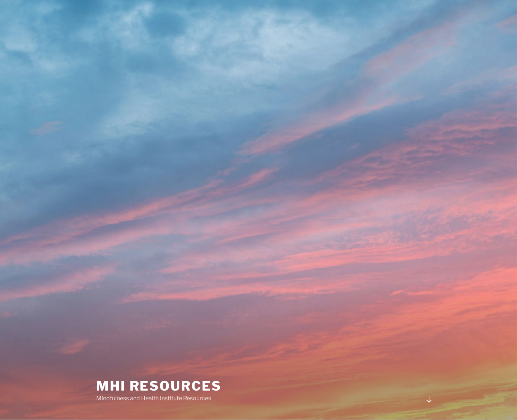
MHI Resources (159, 386)
